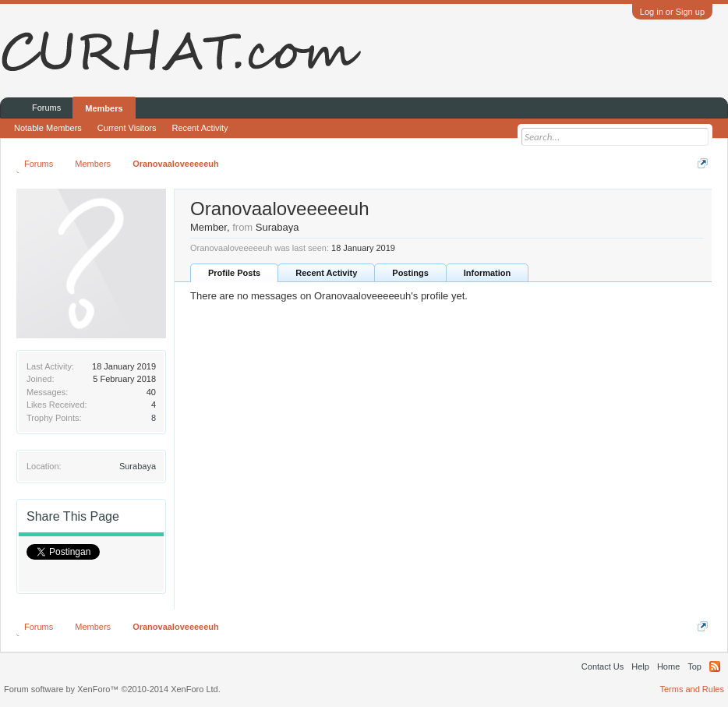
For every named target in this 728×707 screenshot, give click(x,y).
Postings (410, 273)
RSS (715, 666)
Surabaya (138, 466)
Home (668, 666)
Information (488, 273)
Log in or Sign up (672, 12)
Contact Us (603, 666)
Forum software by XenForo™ (112, 689)
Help (640, 666)
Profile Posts (234, 273)
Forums (46, 108)
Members (104, 108)
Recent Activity (326, 273)
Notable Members (48, 128)
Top (694, 666)
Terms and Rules (692, 689)
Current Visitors (127, 128)
